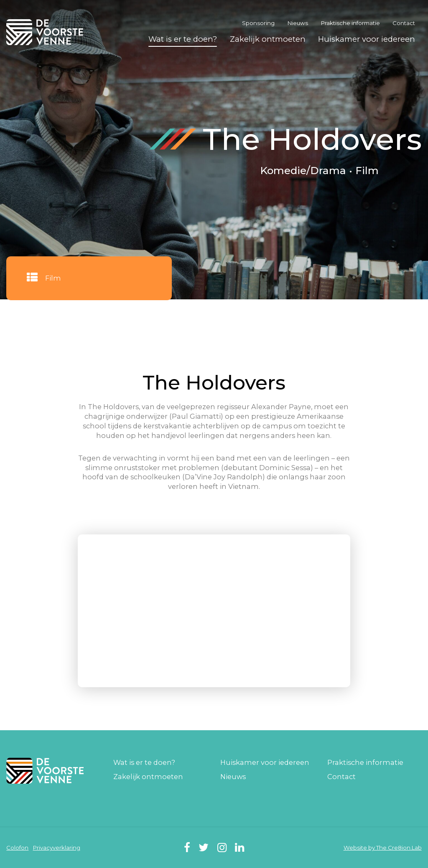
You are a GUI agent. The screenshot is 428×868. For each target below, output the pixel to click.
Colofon (17, 848)
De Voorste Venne (46, 32)
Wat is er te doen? (183, 39)
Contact (404, 23)
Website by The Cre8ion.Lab (383, 848)
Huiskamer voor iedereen (367, 39)
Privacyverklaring (57, 848)
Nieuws (298, 23)
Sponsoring (258, 23)
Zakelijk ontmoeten (268, 39)
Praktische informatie (350, 23)
